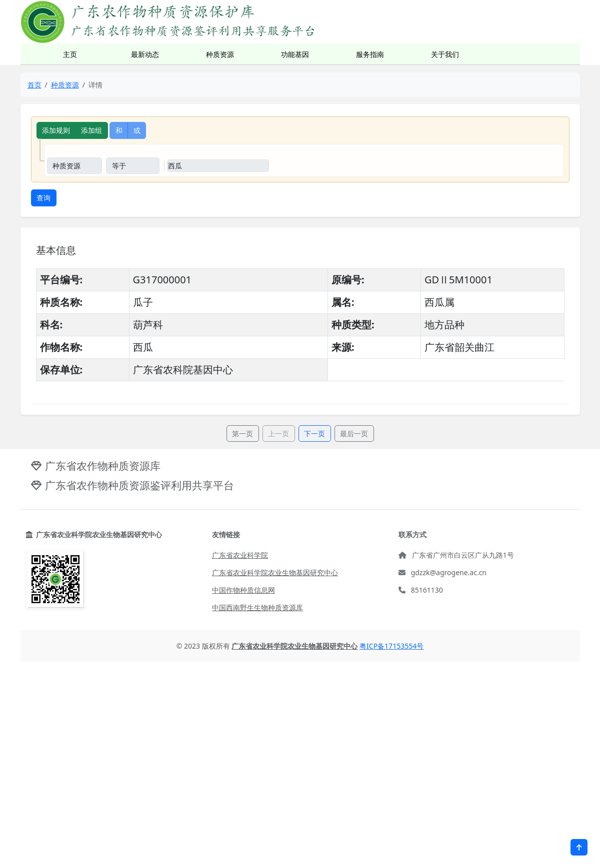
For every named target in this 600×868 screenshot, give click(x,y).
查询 (43, 198)
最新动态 (145, 54)
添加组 (91, 130)
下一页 (314, 434)
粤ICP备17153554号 (391, 646)
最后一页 (354, 434)
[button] (579, 848)
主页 (70, 54)
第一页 (242, 434)
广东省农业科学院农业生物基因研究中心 (275, 572)
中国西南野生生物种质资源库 (257, 607)
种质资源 (220, 54)
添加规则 (56, 130)
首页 (34, 85)
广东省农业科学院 (240, 555)
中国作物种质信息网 (243, 590)
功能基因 (295, 54)
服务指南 (370, 54)
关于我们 (445, 54)
